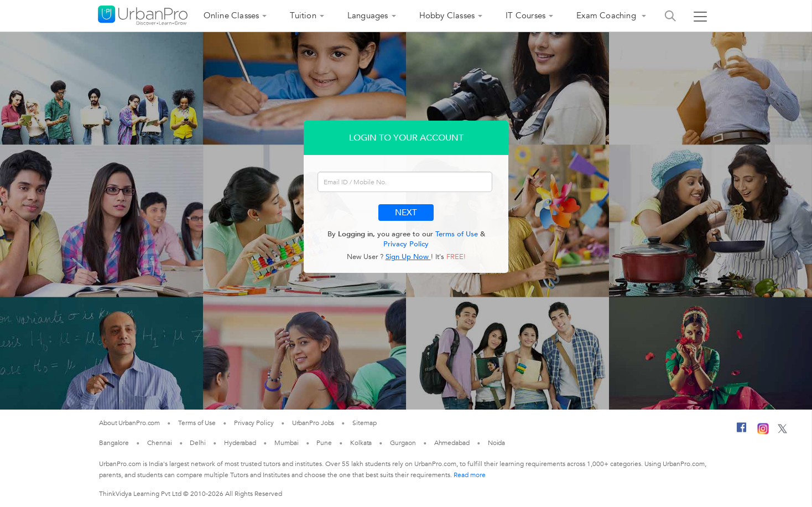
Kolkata (361, 443)
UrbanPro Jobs (313, 423)
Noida (497, 443)
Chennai (159, 443)
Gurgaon (403, 443)
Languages (368, 15)
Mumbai (286, 443)
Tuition (303, 15)
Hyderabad (240, 443)
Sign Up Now (408, 257)
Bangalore (114, 443)
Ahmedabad (452, 443)
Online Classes (231, 15)
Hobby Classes (447, 15)
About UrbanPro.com (129, 423)
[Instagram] (763, 432)
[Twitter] (782, 431)
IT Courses (525, 15)
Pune (324, 443)
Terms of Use (457, 234)
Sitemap (364, 423)
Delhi (198, 443)
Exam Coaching (607, 15)
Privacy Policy (406, 244)
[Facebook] (742, 432)
